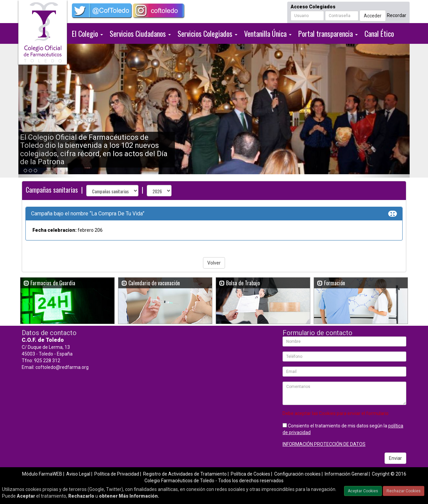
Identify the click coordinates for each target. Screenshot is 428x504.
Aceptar (26, 496)
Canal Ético (379, 33)
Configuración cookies (297, 474)
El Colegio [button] (87, 33)
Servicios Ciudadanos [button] (140, 33)
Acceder (373, 16)
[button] (48, 111)
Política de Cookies (250, 474)
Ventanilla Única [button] (268, 33)
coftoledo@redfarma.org (62, 367)
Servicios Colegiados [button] (207, 33)
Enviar (395, 458)
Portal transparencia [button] (328, 33)
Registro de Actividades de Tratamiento (185, 474)
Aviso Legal (78, 474)
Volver (214, 263)
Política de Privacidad (117, 474)
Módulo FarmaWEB (42, 474)
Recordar (397, 15)
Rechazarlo (81, 496)
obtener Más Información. (129, 496)
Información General (346, 474)
